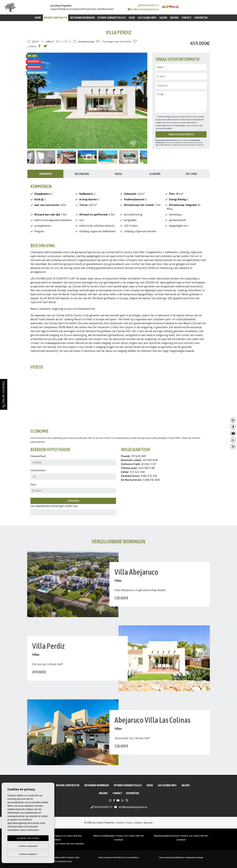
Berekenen (73, 501)
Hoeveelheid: (38, 456)
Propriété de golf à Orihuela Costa (56, 861)
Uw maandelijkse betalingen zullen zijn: (54, 506)
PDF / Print (192, 174)
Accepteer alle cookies (28, 838)
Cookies (138, 823)
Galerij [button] (163, 18)
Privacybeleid (172, 123)
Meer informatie (30, 830)
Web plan (148, 823)
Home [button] (38, 18)
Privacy (129, 823)
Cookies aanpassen (28, 846)
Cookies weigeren (28, 854)
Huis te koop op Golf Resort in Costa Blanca (119, 857)
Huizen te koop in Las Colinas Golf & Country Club (56, 857)
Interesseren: (38, 470)
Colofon (120, 823)
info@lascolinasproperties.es (145, 9)
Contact (187, 18)
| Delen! (32, 46)
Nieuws (174, 18)
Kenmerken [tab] (45, 174)
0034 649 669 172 (148, 5)
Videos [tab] (118, 174)
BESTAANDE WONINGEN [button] (82, 18)
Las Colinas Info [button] (147, 18)
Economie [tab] (155, 174)
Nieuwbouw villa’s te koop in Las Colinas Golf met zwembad (56, 844)
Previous (31, 101)
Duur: (34, 484)
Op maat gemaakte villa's (112, 18)
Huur (132, 18)
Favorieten (201, 18)
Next (143, 101)
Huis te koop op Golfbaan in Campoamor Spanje (181, 857)
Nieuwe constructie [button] (56, 18)
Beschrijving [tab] (82, 174)
